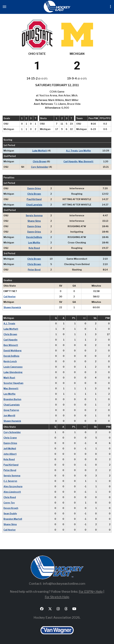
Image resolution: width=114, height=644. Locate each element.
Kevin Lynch (10, 361)
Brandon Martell (13, 519)
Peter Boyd (34, 270)
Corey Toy (9, 503)
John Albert (10, 454)
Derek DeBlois (34, 237)
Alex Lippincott (12, 492)
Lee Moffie (85, 151)
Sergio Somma (34, 215)
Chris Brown (40, 161)
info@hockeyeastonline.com (64, 584)
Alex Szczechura (13, 486)
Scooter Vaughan (13, 383)
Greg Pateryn (11, 410)
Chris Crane (10, 438)
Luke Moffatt (40, 151)
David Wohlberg (13, 351)
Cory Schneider (40, 167)
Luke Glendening (13, 372)
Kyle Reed (34, 248)
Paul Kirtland (34, 199)
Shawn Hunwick (12, 307)
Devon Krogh (11, 508)
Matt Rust (9, 378)
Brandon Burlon (12, 399)
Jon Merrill (9, 416)
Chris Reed (10, 497)
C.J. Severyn (10, 481)
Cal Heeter (10, 297)
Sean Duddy (10, 513)
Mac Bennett (86, 161)
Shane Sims (34, 221)
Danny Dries (34, 188)
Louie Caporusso (13, 367)
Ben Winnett (11, 345)
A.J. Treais (72, 151)
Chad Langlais (34, 205)
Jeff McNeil (10, 448)
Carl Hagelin (70, 161)
